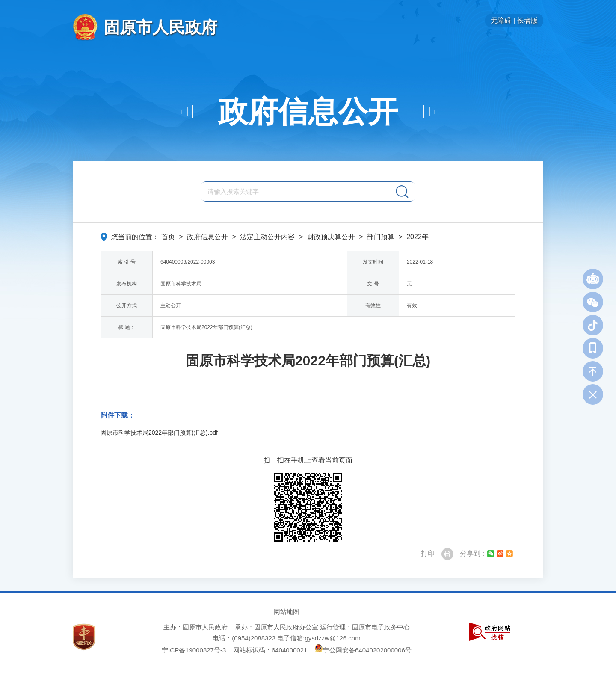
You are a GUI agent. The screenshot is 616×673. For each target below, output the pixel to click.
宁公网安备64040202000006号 (363, 650)
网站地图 (287, 612)
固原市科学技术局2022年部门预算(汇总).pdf (159, 433)
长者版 (527, 20)
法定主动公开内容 (267, 237)
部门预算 (381, 237)
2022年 (418, 237)
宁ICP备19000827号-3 (194, 650)
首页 (168, 237)
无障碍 (501, 20)
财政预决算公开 (331, 237)
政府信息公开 (308, 112)
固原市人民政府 (160, 27)
